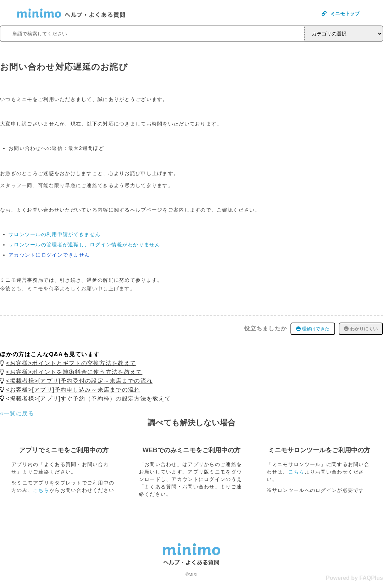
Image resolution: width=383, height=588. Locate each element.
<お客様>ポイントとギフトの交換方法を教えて (71, 363)
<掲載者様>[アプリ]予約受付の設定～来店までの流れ (79, 381)
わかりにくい (361, 329)
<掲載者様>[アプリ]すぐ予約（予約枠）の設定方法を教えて (88, 399)
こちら (41, 490)
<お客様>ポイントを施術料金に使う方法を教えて (74, 372)
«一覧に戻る (17, 413)
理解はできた (313, 329)
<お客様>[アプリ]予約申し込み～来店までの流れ (73, 390)
